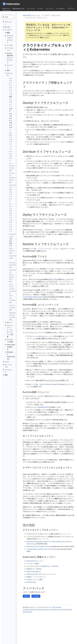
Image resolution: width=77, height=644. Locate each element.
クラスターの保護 (33, 564)
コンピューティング (45, 249)
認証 (51, 279)
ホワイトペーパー (61, 91)
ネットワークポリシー (30, 440)
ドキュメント (6, 9)
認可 (55, 279)
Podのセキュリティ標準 (48, 336)
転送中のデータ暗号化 (51, 566)
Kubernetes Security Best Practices (39, 546)
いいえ (36, 596)
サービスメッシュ (45, 440)
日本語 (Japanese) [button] (39, 12)
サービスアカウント (66, 282)
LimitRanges (63, 364)
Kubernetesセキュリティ (35, 561)
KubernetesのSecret (34, 572)
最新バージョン (45, 37)
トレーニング (31, 9)
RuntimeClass (31, 582)
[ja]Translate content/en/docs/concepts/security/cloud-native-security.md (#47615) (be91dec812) (47, 610)
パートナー (40, 9)
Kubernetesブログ (18, 9)
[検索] (10, 17)
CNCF (25, 67)
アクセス (56, 249)
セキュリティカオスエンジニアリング (49, 142)
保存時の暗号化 (45, 407)
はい (26, 596)
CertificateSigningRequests (32, 297)
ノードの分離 (52, 372)
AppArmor (43, 384)
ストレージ (69, 249)
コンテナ (26, 309)
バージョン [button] (71, 9)
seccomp (51, 384)
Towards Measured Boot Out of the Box (41, 549)
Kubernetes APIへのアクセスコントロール (41, 574)
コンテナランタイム (30, 324)
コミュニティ (50, 9)
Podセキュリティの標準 (35, 579)
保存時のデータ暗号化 (34, 569)
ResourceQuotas (32, 361)
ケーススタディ (60, 9)
